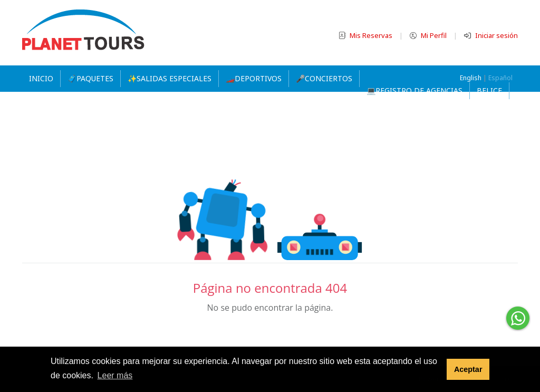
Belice (489, 90)
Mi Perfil (429, 35)
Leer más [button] (115, 375)
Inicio (41, 78)
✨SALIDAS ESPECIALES (170, 78)
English (471, 78)
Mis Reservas (366, 35)
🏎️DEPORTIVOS (254, 78)
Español (500, 78)
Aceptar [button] (468, 369)
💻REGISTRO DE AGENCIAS (414, 90)
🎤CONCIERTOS (324, 78)
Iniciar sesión (491, 35)
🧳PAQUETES (90, 78)
